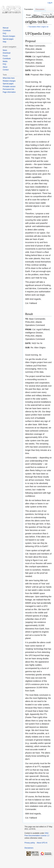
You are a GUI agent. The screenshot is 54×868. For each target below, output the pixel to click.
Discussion (40, 9)
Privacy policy (30, 843)
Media (5, 61)
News (5, 50)
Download (6, 53)
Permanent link (8, 89)
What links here (9, 78)
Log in (50, 3)
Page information (9, 92)
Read (26, 15)
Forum (5, 56)
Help (4, 42)
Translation (29, 9)
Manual (5, 28)
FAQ (4, 33)
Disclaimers (29, 848)
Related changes (9, 81)
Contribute (7, 31)
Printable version (9, 87)
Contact (6, 70)
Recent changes (9, 36)
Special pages (8, 39)
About (5, 67)
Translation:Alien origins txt (38, 27)
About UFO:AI (42, 843)
